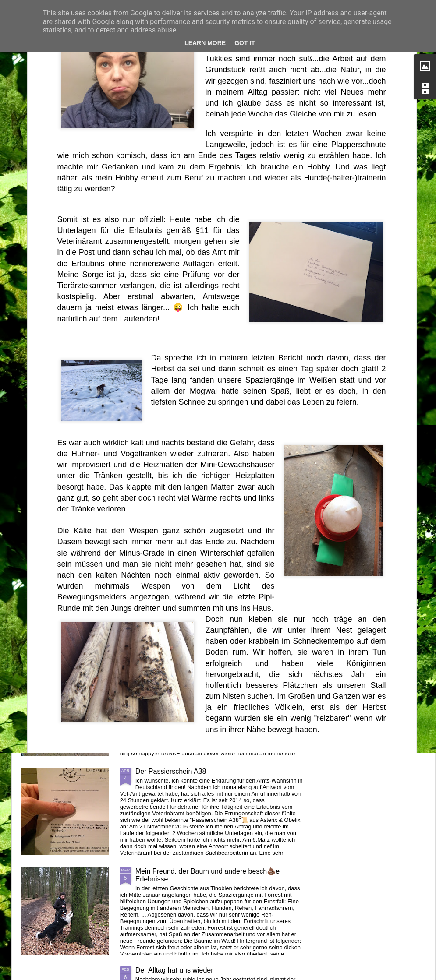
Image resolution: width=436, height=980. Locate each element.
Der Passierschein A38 (171, 771)
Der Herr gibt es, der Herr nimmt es (276, 403)
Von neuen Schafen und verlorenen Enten (200, 573)
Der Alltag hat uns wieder (174, 970)
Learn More (205, 43)
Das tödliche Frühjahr (70, 399)
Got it (245, 43)
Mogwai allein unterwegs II (177, 473)
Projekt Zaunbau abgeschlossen (186, 672)
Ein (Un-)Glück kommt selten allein (175, 403)
